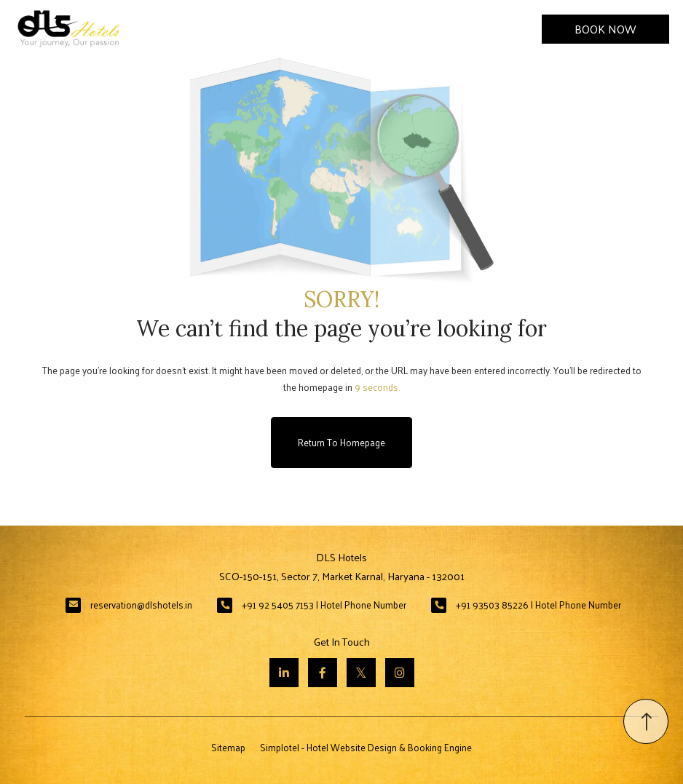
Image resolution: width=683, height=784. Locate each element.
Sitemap (228, 747)
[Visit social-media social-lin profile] (284, 673)
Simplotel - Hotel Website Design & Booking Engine (366, 747)
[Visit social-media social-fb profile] (323, 673)
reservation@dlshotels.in (141, 605)
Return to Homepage (341, 442)
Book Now (605, 29)
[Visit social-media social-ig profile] (400, 673)
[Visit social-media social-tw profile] (361, 673)
